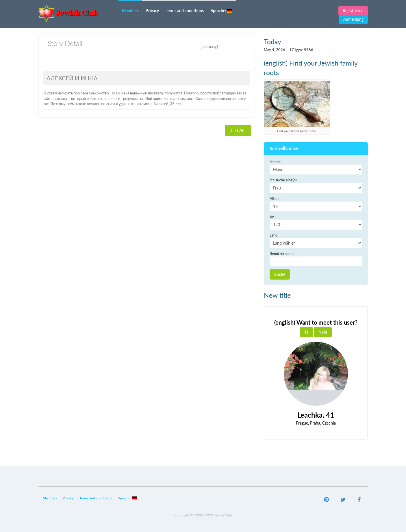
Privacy (152, 11)
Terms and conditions (185, 11)
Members (130, 11)
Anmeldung (353, 19)
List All (238, 130)
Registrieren (353, 11)
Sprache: (221, 11)
